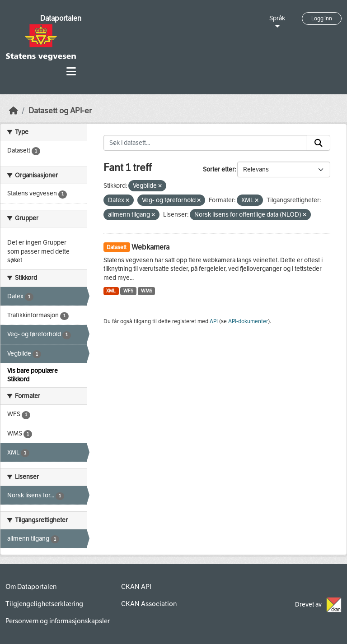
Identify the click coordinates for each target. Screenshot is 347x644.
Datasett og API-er (60, 111)
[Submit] (319, 143)
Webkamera (150, 247)
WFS (128, 291)
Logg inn (322, 19)
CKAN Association (149, 604)
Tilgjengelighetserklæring (44, 604)
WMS (147, 291)
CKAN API (136, 587)
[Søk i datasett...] (206, 143)
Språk (277, 18)
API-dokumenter (248, 321)
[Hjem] (14, 111)
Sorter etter (219, 169)
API (214, 321)
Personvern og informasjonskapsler (58, 621)
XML (111, 291)
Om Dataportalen (31, 587)
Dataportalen (61, 18)
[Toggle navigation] (71, 72)
